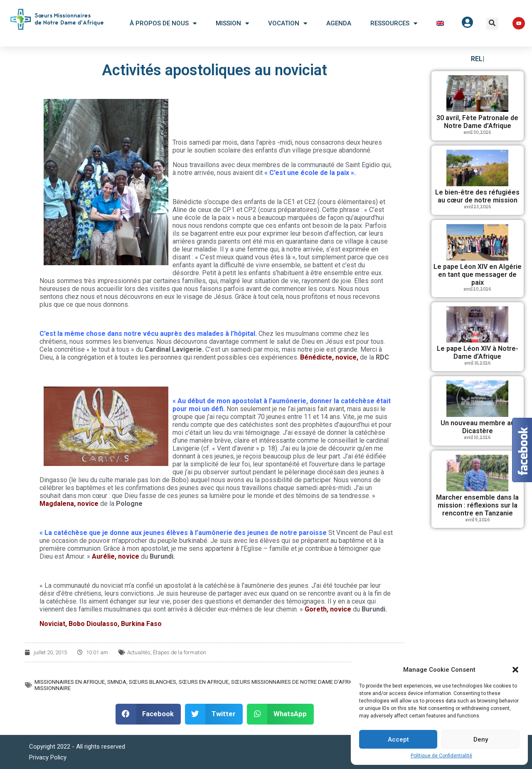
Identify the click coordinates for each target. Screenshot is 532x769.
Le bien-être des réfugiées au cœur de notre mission (477, 196)
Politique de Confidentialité (441, 756)
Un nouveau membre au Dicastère (478, 427)
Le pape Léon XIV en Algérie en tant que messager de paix (478, 275)
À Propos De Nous (163, 23)
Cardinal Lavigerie (173, 349)
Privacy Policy (48, 757)
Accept (398, 739)
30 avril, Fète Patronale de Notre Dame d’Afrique (477, 122)
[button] (515, 670)
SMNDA (117, 682)
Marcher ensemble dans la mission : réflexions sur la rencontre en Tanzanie (477, 505)
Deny (481, 739)
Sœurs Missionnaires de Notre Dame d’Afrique (296, 682)
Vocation (288, 23)
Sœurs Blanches (153, 682)
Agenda (339, 23)
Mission (232, 23)
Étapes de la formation (180, 652)
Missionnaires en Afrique (70, 682)
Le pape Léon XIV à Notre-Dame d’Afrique (478, 352)
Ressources (394, 23)
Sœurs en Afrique (204, 682)
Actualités (139, 652)
